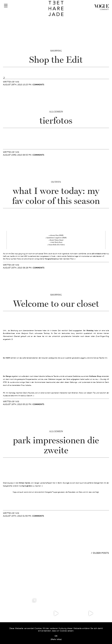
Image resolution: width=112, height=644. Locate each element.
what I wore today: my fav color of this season (56, 196)
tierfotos (56, 121)
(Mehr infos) (56, 639)
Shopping (56, 51)
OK (56, 636)
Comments (38, 85)
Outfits (56, 182)
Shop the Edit (56, 60)
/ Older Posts (100, 553)
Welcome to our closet (56, 304)
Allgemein (56, 112)
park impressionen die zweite (56, 446)
